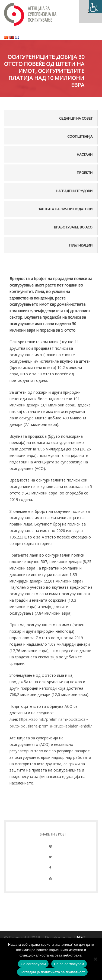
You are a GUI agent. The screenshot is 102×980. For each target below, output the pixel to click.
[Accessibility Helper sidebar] (95, 6)
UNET (80, 938)
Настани (85, 154)
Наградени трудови (74, 191)
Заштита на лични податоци (65, 209)
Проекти (85, 173)
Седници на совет (76, 118)
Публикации (81, 245)
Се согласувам (33, 964)
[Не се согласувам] (95, 959)
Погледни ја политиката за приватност (52, 972)
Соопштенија (80, 136)
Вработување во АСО (73, 227)
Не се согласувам (69, 964)
